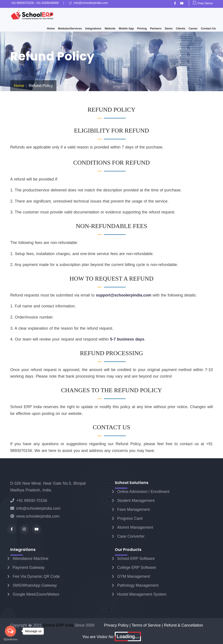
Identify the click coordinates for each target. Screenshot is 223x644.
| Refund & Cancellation (182, 625)
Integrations (93, 28)
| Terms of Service (146, 625)
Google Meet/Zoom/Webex (36, 594)
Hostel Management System (142, 594)
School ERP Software (136, 559)
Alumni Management (135, 527)
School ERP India (58, 625)
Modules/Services (70, 28)
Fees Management (133, 509)
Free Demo (203, 3)
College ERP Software (137, 567)
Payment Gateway (29, 567)
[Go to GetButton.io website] (10, 640)
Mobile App (126, 28)
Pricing (142, 28)
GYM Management (134, 576)
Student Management (136, 501)
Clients (181, 28)
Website (110, 28)
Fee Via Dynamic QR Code (36, 576)
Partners (156, 28)
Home (51, 28)
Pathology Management (138, 585)
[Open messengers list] (10, 631)
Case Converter (131, 536)
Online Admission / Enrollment (143, 492)
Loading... (128, 636)
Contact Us (208, 28)
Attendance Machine (30, 559)
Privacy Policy (117, 625)
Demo (169, 28)
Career (193, 28)
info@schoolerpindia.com (35, 508)
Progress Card (130, 518)
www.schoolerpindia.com (35, 516)
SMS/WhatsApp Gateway (35, 585)
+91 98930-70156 (29, 501)
